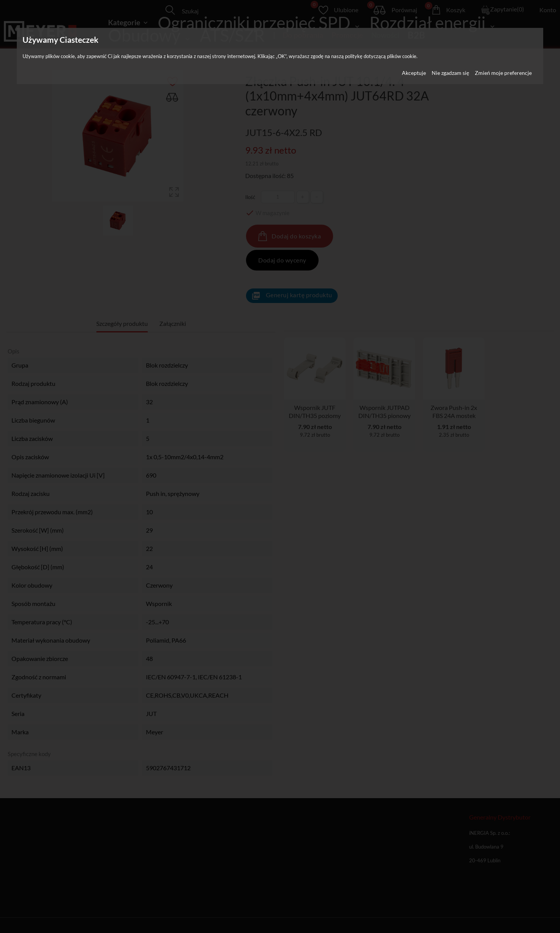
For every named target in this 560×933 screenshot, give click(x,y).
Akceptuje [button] (414, 73)
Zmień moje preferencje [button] (503, 73)
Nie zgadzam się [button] (450, 73)
